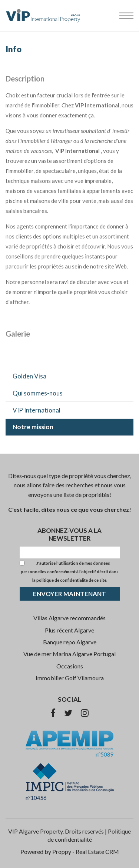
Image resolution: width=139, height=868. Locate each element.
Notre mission (33, 427)
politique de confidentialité (62, 580)
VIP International (37, 410)
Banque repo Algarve (70, 642)
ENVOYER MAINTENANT (69, 594)
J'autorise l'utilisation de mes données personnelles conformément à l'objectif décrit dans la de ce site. (70, 572)
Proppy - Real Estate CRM (86, 852)
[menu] (126, 16)
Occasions (70, 666)
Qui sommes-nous (38, 393)
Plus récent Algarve (69, 630)
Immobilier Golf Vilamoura (70, 678)
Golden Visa (29, 376)
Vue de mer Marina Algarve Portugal (69, 654)
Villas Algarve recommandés (69, 618)
